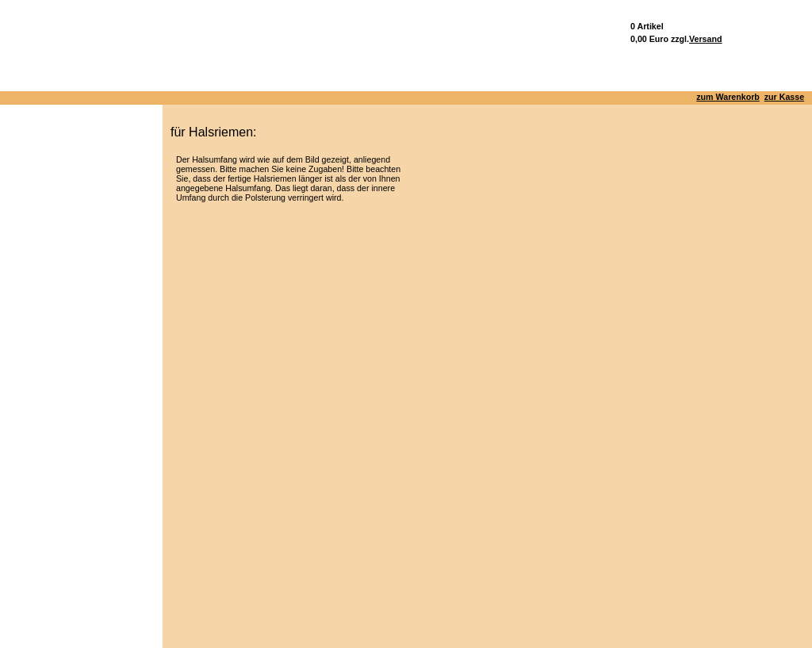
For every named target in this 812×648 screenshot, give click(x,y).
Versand (705, 39)
